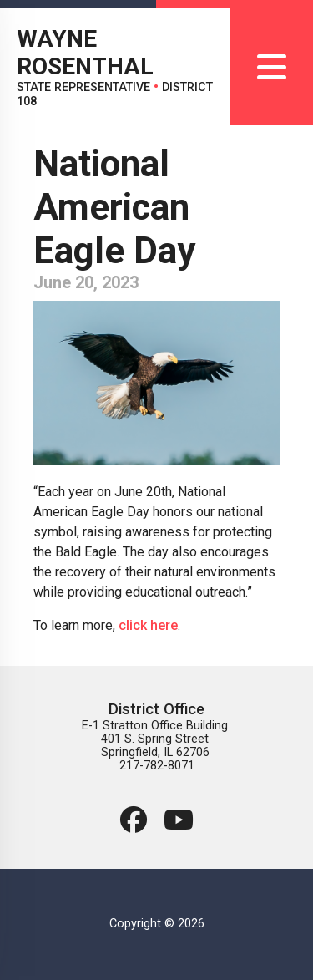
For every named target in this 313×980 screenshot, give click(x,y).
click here (148, 625)
